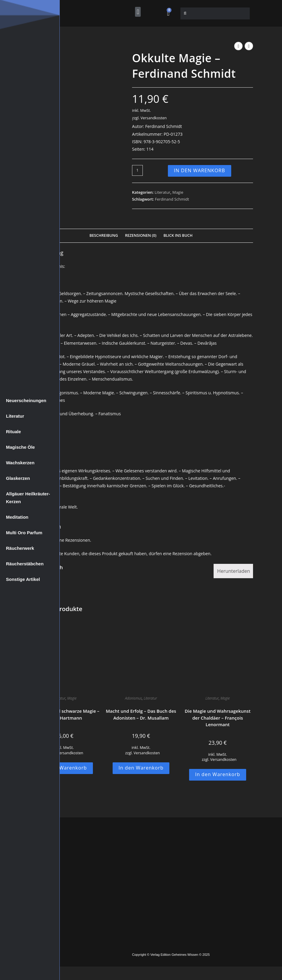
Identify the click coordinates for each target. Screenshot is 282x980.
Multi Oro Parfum (24, 533)
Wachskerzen (20, 463)
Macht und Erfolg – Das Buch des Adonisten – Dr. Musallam (141, 714)
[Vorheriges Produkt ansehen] (238, 46)
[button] (138, 12)
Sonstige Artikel (23, 579)
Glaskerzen (18, 478)
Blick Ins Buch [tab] (178, 235)
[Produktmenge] (137, 170)
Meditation (17, 517)
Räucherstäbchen (25, 564)
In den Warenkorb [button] (64, 768)
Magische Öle (20, 447)
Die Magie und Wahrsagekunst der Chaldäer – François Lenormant (217, 718)
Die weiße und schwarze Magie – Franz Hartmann (64, 714)
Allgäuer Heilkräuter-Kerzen (28, 498)
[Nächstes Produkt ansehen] (249, 46)
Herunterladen (234, 571)
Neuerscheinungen (26, 400)
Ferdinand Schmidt (172, 199)
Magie (178, 192)
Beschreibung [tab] (104, 235)
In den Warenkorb (200, 170)
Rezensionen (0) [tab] (141, 235)
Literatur (15, 416)
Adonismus (133, 698)
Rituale (13, 432)
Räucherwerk (20, 548)
